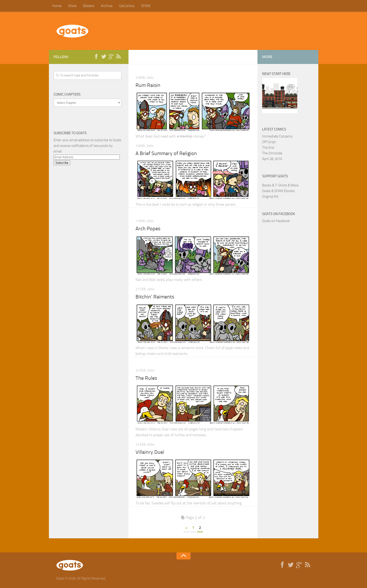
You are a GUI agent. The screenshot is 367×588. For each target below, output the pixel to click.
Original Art (270, 197)
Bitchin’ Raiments (155, 297)
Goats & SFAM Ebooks (278, 191)
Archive (107, 6)
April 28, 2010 (272, 159)
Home (57, 6)
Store (72, 6)
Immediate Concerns (277, 136)
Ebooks (89, 6)
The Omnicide (272, 153)
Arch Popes (148, 229)
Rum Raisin (148, 85)
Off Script (269, 142)
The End (268, 148)
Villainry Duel (150, 452)
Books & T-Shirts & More (280, 185)
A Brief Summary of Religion (166, 153)
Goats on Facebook (279, 214)
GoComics (127, 6)
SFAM (146, 6)
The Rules (146, 378)
